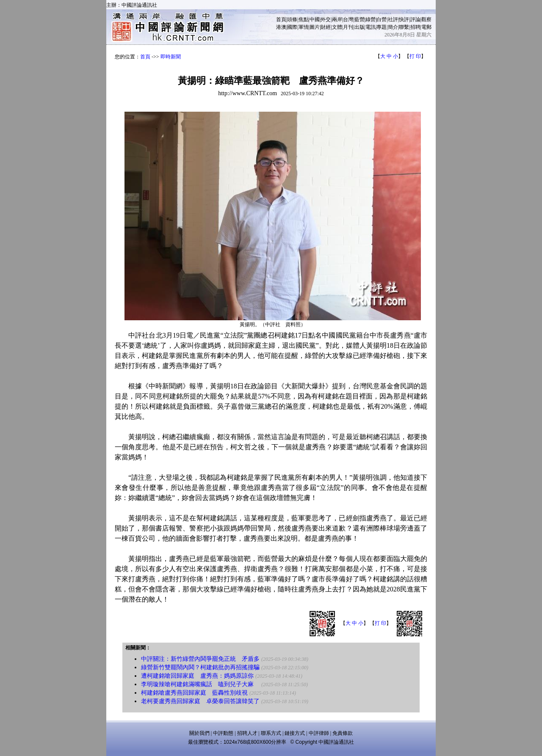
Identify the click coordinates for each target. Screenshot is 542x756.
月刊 (348, 27)
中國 (315, 19)
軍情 (304, 27)
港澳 (281, 27)
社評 (393, 19)
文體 (337, 27)
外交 (326, 19)
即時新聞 (171, 57)
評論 (415, 19)
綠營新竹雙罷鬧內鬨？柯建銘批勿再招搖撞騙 (200, 667)
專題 (382, 27)
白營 (382, 19)
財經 (326, 27)
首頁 (281, 19)
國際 (292, 27)
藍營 (359, 19)
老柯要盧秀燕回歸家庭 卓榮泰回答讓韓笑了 (200, 701)
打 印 (415, 56)
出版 (359, 27)
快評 (404, 19)
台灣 (348, 19)
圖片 (315, 27)
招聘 (415, 27)
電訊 (371, 27)
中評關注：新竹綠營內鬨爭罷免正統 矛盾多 (200, 659)
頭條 (292, 19)
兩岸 (337, 19)
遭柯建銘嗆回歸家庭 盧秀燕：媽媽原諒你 (197, 676)
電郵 (426, 27)
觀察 (426, 19)
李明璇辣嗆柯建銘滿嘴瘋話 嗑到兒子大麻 (200, 684)
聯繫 (404, 27)
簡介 (393, 27)
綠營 (371, 19)
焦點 (304, 19)
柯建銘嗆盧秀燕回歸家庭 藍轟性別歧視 (194, 693)
